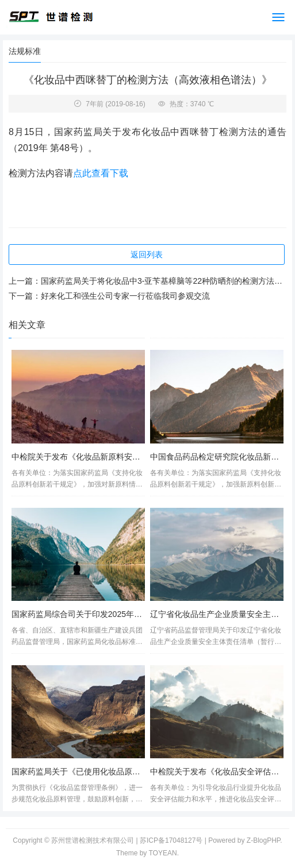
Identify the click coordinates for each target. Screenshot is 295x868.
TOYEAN (163, 853)
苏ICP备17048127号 (171, 840)
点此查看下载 (101, 173)
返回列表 (147, 254)
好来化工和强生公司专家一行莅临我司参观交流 (125, 296)
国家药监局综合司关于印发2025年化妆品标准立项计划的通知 (121, 614)
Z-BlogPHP (263, 840)
